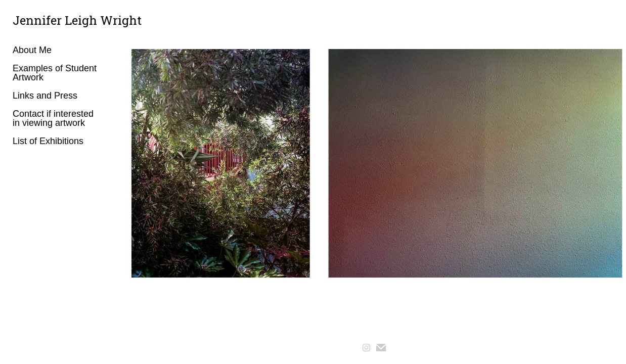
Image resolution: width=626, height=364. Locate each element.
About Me (32, 50)
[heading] (38, 20)
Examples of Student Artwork (55, 73)
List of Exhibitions (48, 141)
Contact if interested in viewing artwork (53, 118)
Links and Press (45, 96)
